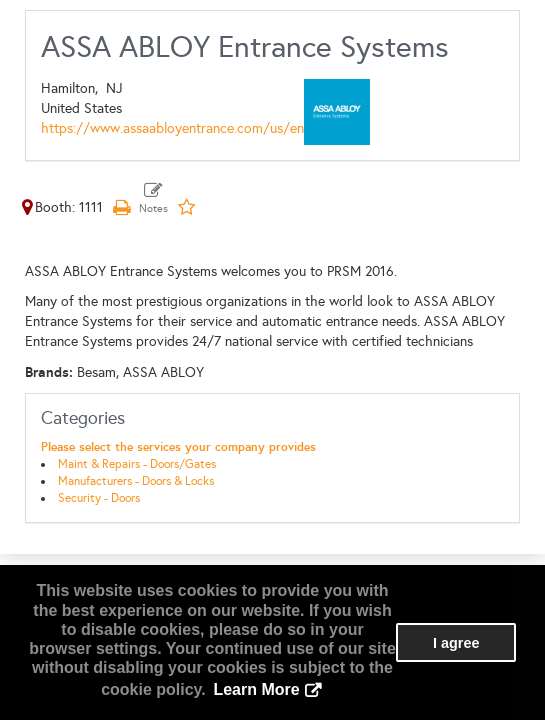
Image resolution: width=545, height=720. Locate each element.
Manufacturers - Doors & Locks (136, 481)
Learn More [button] (256, 689)
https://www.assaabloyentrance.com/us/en (172, 128)
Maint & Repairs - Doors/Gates (137, 464)
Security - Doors (99, 498)
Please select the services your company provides (178, 447)
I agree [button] (456, 643)
